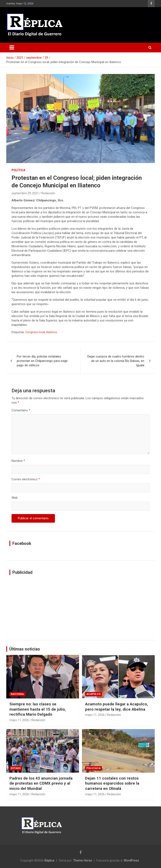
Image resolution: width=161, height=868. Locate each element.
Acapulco (93, 694)
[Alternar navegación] (12, 48)
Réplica (49, 860)
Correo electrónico (26, 479)
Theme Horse (83, 860)
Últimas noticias (25, 649)
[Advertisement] (80, 608)
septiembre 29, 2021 (25, 193)
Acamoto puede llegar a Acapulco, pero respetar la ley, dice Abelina (117, 707)
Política (18, 170)
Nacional (18, 694)
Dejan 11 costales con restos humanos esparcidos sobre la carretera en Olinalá (112, 783)
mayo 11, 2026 (19, 720)
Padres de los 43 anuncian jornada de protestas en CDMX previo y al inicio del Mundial (41, 783)
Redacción (48, 193)
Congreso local (35, 332)
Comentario (21, 410)
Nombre (18, 461)
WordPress (131, 860)
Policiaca (93, 768)
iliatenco (52, 332)
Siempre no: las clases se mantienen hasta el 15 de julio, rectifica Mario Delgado (38, 709)
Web (15, 498)
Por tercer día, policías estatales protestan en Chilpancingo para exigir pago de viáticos (42, 361)
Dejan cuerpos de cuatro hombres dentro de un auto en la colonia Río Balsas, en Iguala (116, 361)
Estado (16, 768)
